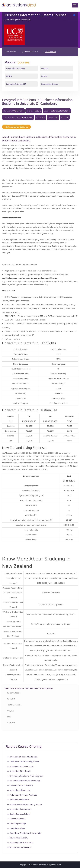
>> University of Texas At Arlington (22, 757)
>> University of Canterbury (19, 809)
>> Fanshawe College (16, 819)
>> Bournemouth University (19, 847)
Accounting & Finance (16, 68)
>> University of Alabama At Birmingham (25, 776)
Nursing (45, 68)
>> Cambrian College (16, 828)
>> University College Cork (18, 790)
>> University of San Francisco (20, 766)
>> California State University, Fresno (23, 762)
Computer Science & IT (16, 84)
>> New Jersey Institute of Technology (24, 781)
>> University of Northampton (20, 843)
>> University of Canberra (18, 800)
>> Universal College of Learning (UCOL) (24, 804)
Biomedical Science (50, 84)
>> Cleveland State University (20, 785)
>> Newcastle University (18, 838)
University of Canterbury (18, 20)
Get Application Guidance (16, 127)
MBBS (9, 76)
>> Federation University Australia (22, 795)
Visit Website (50, 52)
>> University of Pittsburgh (19, 771)
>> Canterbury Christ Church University (24, 833)
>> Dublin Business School (19, 814)
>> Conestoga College (16, 823)
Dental (44, 76)
